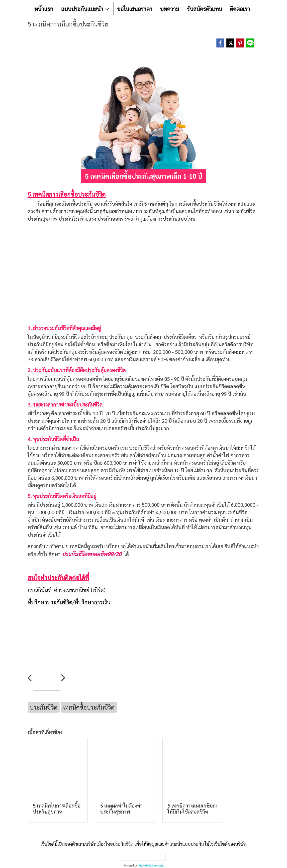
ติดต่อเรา (240, 9)
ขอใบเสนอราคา (135, 9)
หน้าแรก (44, 9)
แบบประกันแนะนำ (85, 9)
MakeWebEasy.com (151, 866)
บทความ (170, 9)
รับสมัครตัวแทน (205, 9)
